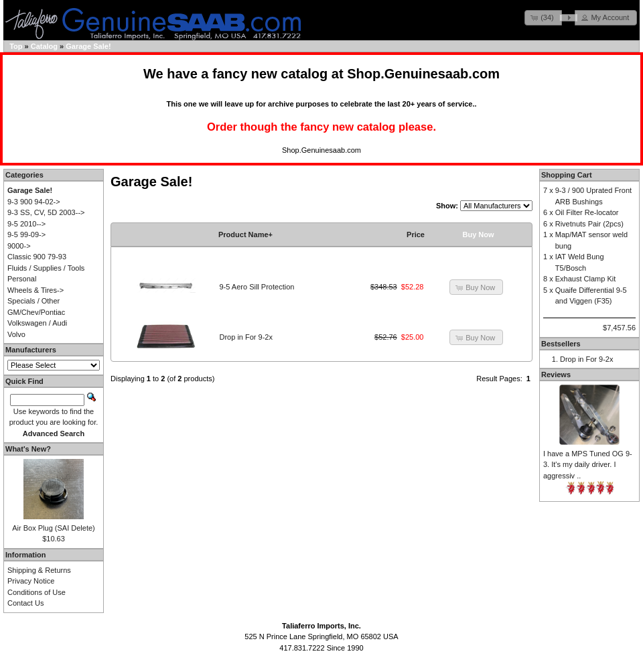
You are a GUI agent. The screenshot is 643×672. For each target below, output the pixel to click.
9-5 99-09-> (26, 234)
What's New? (28, 449)
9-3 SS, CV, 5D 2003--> (46, 212)
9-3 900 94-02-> (34, 202)
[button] (543, 18)
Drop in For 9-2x (246, 337)
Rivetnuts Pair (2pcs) (589, 224)
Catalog (44, 46)
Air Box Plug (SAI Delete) (54, 528)
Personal (22, 279)
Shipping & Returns (39, 570)
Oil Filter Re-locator (587, 212)
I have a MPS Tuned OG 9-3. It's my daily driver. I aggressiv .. (588, 465)
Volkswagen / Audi (37, 323)
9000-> (19, 246)
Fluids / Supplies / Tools (46, 268)
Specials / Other (33, 301)
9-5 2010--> (26, 224)
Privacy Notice (31, 581)
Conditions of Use (37, 592)
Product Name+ (245, 234)
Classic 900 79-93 (37, 257)
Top (16, 46)
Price (416, 234)
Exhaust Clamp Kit (585, 279)
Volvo (16, 334)
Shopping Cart (567, 175)
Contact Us (25, 603)
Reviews (556, 375)
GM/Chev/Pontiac (36, 312)
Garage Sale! (88, 46)
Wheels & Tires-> (35, 290)
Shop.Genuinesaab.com (423, 74)
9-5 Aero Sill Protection (257, 287)
